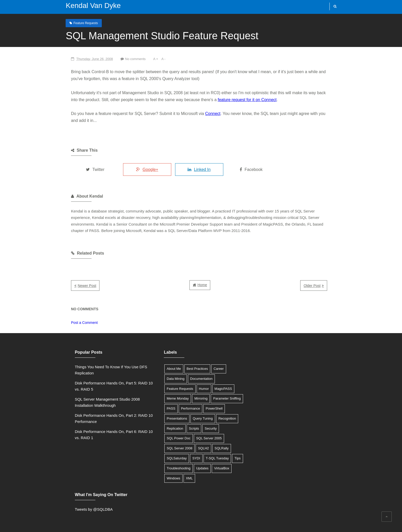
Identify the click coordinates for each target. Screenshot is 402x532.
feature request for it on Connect (225, 100)
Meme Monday (172, 398)
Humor (198, 388)
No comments (128, 59)
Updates (197, 468)
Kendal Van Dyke (91, 6)
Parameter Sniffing (221, 398)
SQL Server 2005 (203, 438)
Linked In (195, 170)
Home (202, 285)
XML (184, 478)
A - (157, 59)
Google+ (142, 170)
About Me (168, 369)
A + (149, 59)
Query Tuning (197, 418)
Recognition (222, 418)
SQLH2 (198, 448)
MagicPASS (217, 388)
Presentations (171, 418)
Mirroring (195, 398)
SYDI (190, 458)
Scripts (188, 428)
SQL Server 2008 (174, 448)
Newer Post (80, 286)
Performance (185, 408)
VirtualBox (216, 468)
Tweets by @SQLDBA (268, 367)
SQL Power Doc (173, 438)
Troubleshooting (173, 468)
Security (205, 428)
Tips (232, 458)
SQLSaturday (171, 458)
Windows (168, 478)
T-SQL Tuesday (212, 458)
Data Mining (170, 379)
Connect (206, 114)
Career (213, 369)
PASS (165, 408)
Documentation (195, 379)
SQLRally (216, 448)
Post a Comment (77, 322)
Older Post (319, 286)
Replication (169, 428)
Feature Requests (84, 23)
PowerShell (208, 408)
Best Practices (192, 369)
